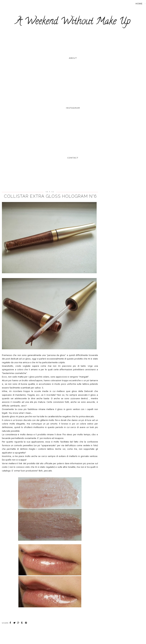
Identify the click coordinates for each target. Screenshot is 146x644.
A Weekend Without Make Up (73, 22)
